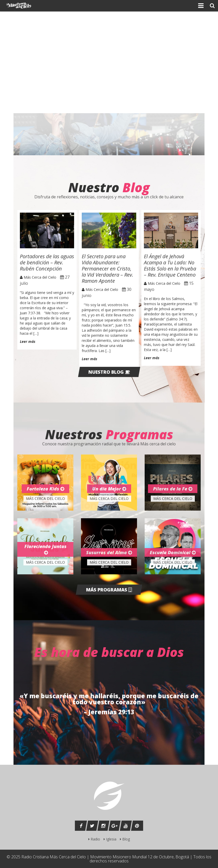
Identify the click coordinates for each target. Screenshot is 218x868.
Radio (94, 839)
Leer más (28, 342)
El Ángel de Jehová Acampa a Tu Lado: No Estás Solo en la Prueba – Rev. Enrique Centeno (170, 266)
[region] (109, 62)
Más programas (109, 590)
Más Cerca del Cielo (38, 277)
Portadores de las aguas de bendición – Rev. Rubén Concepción (47, 263)
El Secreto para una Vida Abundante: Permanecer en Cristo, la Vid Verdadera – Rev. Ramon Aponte (107, 269)
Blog (125, 839)
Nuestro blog (109, 372)
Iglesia (110, 839)
